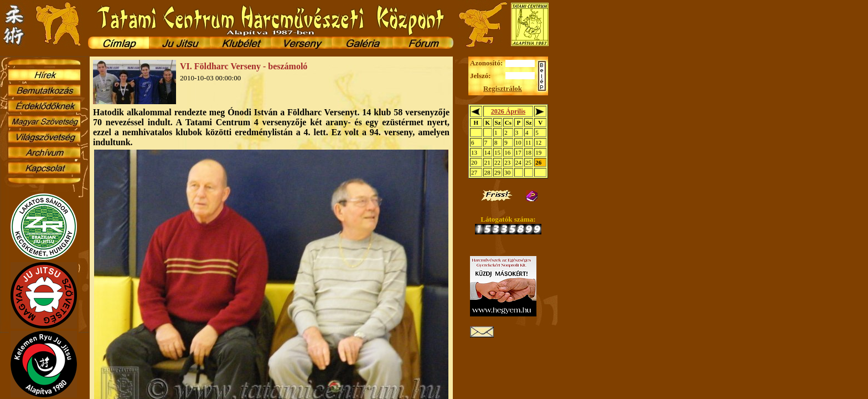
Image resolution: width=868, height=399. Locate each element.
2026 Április (508, 111)
